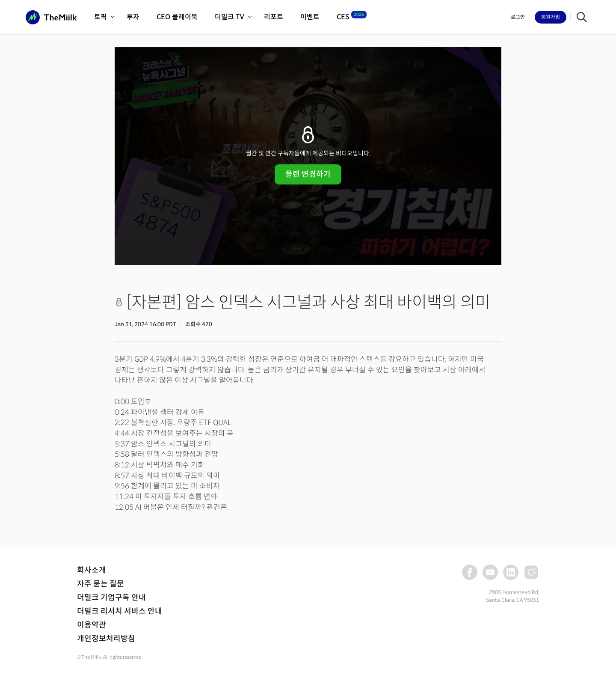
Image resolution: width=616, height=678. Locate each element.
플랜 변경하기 (308, 174)
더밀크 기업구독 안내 (111, 598)
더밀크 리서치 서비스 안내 (120, 611)
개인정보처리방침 (106, 639)
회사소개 (92, 570)
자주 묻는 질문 (101, 584)
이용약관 (92, 625)
